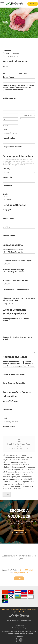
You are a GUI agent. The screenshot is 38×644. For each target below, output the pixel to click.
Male (7, 197)
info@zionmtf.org (21, 573)
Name (6, 66)
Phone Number (9, 138)
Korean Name (8, 77)
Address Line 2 (7, 112)
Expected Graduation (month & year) (17, 261)
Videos (29, 609)
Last (26, 73)
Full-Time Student (12, 53)
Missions (16, 609)
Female (8, 200)
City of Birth (7, 186)
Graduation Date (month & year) (16, 280)
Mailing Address (9, 98)
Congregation (8, 210)
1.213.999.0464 (26, 570)
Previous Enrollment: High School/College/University (13, 271)
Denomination (9, 218)
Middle (20, 73)
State (22, 119)
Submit (7, 494)
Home (3, 609)
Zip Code (5, 126)
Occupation (7, 410)
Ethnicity (6, 169)
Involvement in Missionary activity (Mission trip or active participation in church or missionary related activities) (18, 364)
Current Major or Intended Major (16, 290)
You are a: (7, 51)
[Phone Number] (19, 142)
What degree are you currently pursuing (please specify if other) (19, 299)
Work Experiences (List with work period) (16, 320)
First (4, 73)
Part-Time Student (13, 56)
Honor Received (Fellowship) (14, 383)
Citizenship (7, 177)
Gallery (34, 609)
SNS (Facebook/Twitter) (12, 147)
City (4, 119)
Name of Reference (10, 401)
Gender (6, 194)
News (17, 612)
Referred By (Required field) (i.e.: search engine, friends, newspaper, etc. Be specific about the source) (18, 88)
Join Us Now (19, 532)
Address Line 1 (7, 105)
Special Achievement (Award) (14, 374)
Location (6, 227)
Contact (21, 612)
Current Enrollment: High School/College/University (13, 251)
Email (6, 130)
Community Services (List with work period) (17, 338)
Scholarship (23, 609)
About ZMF (9, 609)
